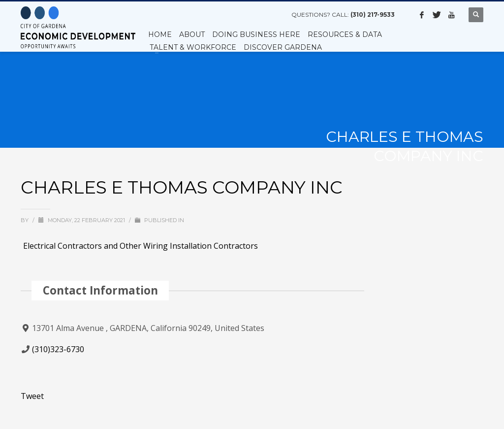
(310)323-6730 (58, 349)
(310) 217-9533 (373, 15)
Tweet (32, 396)
